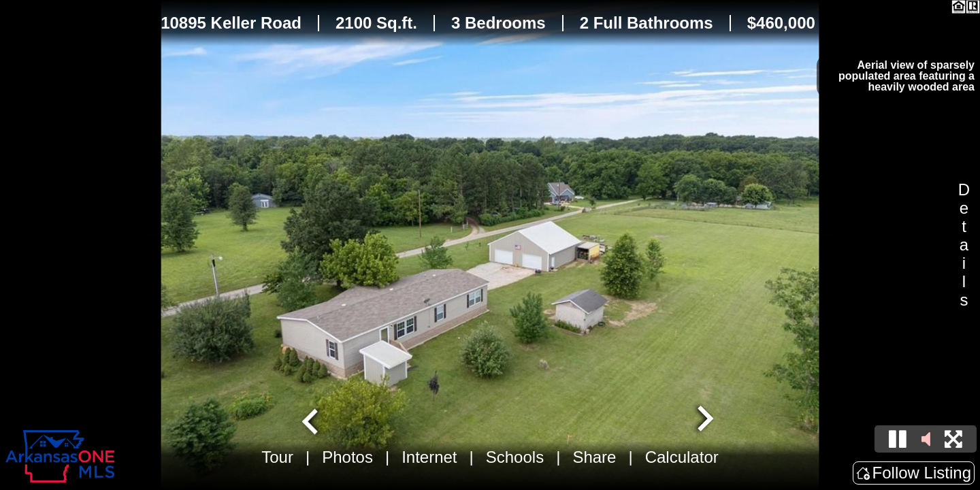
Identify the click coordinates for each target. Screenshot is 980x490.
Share (594, 457)
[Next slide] (704, 420)
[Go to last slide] (312, 420)
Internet (429, 457)
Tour (277, 457)
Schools (515, 457)
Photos (347, 457)
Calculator (682, 457)
